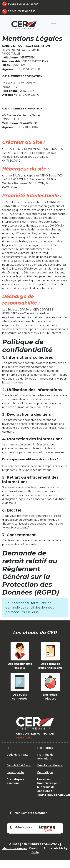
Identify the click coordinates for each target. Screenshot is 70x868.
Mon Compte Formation (29, 813)
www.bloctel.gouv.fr (16, 528)
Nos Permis (45, 748)
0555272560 (24, 738)
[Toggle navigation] (54, 25)
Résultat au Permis (50, 765)
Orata (35, 852)
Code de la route (18, 755)
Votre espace (32, 829)
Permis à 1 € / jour (19, 765)
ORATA (7, 176)
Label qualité (15, 772)
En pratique (45, 772)
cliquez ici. (33, 612)
